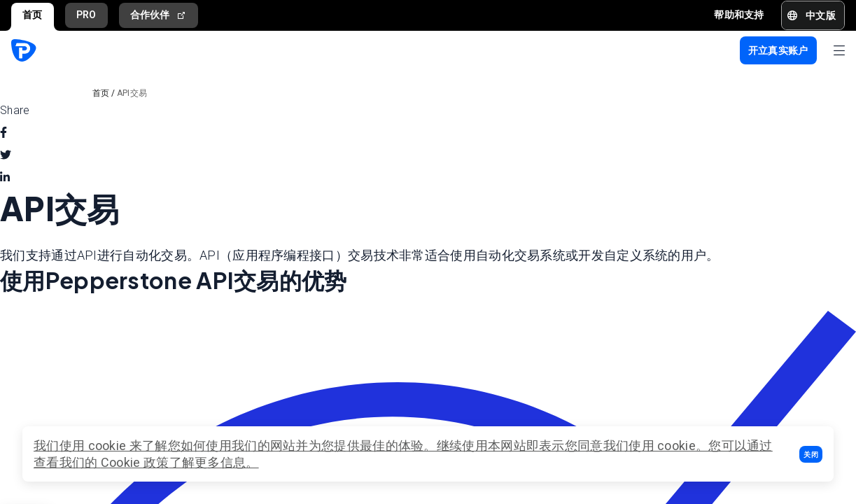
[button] (811, 454)
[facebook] (3, 133)
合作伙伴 (159, 15)
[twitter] (6, 155)
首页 (33, 15)
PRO (86, 15)
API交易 (132, 93)
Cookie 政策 (135, 462)
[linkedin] (5, 178)
